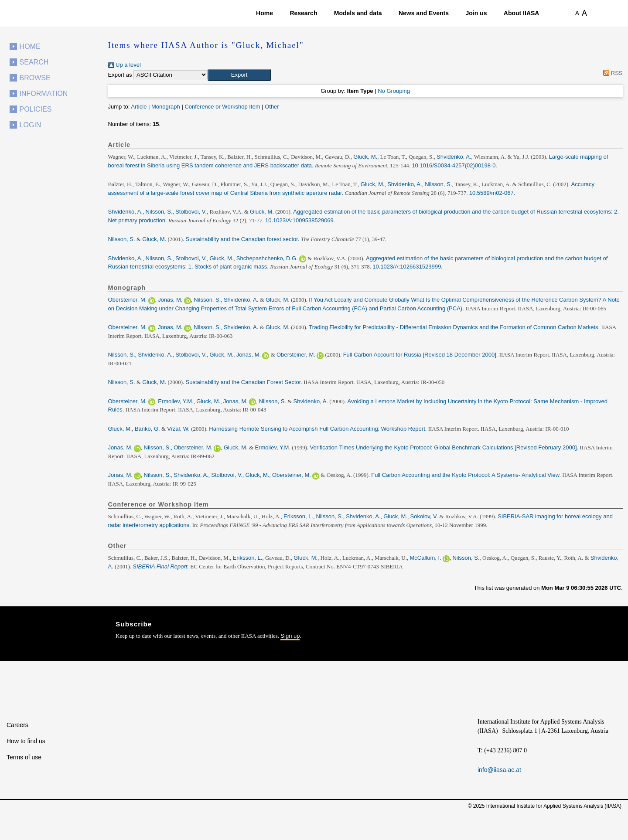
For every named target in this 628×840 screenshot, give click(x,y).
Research (303, 13)
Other (272, 107)
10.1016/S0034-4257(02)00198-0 (454, 165)
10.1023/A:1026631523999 (407, 267)
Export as (120, 75)
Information (44, 94)
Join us (476, 13)
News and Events (424, 13)
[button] (239, 75)
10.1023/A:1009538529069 (299, 220)
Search (34, 62)
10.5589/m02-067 (491, 193)
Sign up (290, 636)
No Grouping (394, 91)
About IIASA (522, 13)
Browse (35, 78)
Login (31, 125)
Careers (17, 725)
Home (265, 13)
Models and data (358, 13)
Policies (36, 109)
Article (139, 107)
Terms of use (24, 757)
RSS (612, 73)
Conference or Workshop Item (222, 107)
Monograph (166, 107)
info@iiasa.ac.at (499, 770)
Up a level (125, 65)
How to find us (26, 741)
